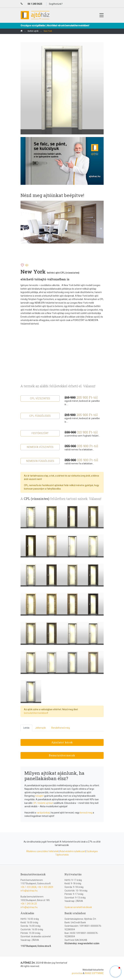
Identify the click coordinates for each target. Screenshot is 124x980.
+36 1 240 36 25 (29, 904)
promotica (77, 973)
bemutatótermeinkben (36, 713)
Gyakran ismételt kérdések (78, 907)
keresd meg (86, 813)
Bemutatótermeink (62, 755)
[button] (116, 972)
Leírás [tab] (26, 728)
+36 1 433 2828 (28, 887)
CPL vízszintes (40, 398)
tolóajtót (39, 796)
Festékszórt (40, 433)
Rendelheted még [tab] (61, 728)
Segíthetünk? (56, 4)
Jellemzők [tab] (40, 728)
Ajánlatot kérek (62, 742)
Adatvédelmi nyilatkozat (72, 851)
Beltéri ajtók (33, 31)
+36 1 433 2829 (45, 887)
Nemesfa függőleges (40, 461)
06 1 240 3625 (35, 4)
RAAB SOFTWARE (94, 973)
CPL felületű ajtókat (43, 803)
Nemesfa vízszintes (40, 447)
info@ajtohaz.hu (29, 891)
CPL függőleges (40, 416)
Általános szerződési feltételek (42, 851)
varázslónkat (43, 813)
